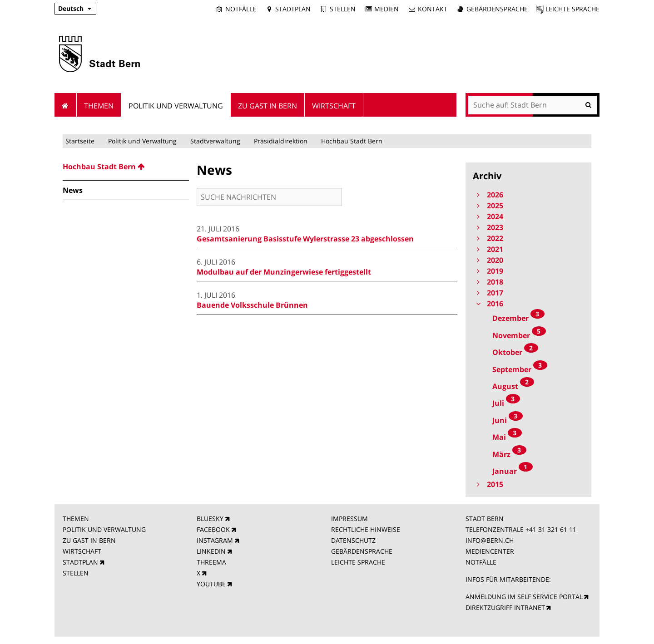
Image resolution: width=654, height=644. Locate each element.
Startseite (80, 141)
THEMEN (76, 519)
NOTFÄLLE (481, 562)
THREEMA (211, 562)
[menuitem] (126, 167)
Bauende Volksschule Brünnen (252, 305)
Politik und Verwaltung (142, 141)
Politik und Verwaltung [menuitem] (176, 106)
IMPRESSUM (349, 519)
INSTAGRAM (215, 540)
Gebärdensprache (497, 9)
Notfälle (241, 9)
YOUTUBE (211, 584)
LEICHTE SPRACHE (358, 562)
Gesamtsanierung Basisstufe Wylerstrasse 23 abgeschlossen (305, 239)
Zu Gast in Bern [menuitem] (268, 106)
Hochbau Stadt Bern (352, 141)
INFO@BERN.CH (490, 540)
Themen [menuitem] (99, 106)
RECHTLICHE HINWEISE (366, 529)
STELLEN (76, 573)
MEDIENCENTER (490, 551)
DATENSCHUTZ (353, 540)
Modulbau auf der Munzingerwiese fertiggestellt (284, 272)
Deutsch (71, 8)
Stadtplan (293, 9)
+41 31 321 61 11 (551, 529)
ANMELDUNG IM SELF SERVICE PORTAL (524, 597)
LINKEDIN (211, 551)
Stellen (343, 9)
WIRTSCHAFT (82, 551)
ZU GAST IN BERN (89, 540)
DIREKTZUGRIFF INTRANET (505, 607)
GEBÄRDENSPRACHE (362, 551)
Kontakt (433, 9)
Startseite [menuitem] (66, 105)
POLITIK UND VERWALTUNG (104, 529)
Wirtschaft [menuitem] (334, 106)
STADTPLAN (80, 562)
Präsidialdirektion (281, 141)
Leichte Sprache (572, 9)
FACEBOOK (213, 529)
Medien (386, 9)
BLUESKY (210, 519)
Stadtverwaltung (215, 141)
